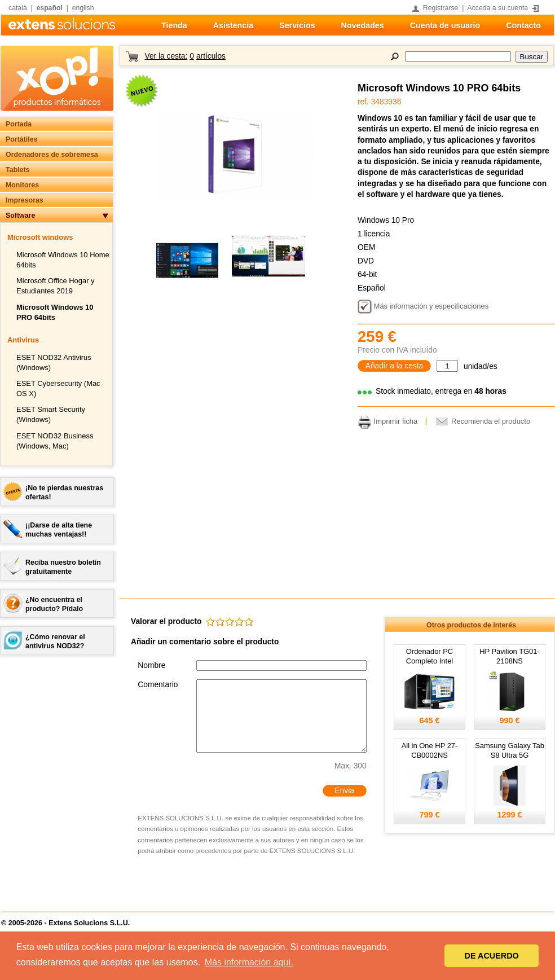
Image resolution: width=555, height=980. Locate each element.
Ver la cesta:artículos (185, 56)
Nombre (151, 665)
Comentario (158, 685)
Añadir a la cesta (395, 366)
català (18, 8)
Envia (344, 791)
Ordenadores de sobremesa (52, 155)
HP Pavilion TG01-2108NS (510, 656)
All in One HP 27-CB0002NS (430, 750)
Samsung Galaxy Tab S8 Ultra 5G (510, 750)
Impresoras (25, 200)
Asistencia (233, 25)
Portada (19, 124)
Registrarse (441, 8)
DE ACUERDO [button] (492, 956)
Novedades (363, 25)
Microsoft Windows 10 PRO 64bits (439, 88)
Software (20, 216)
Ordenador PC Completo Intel (430, 656)
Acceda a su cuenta (498, 8)
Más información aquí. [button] (249, 962)
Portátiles (21, 139)
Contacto (523, 25)
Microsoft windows (40, 237)
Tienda (174, 25)
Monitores (22, 185)
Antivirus (23, 340)
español (50, 8)
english (83, 8)
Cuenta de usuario (445, 25)
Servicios (297, 25)
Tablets (17, 170)
